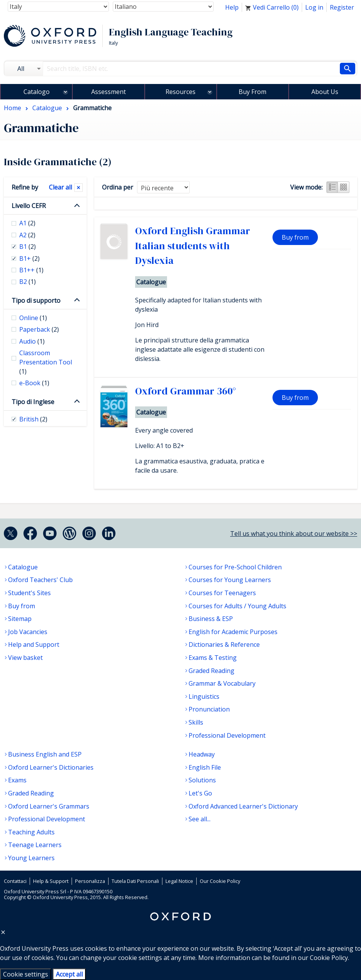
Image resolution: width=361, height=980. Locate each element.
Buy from (295, 237)
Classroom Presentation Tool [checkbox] (46, 362)
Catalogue (23, 567)
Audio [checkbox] (32, 341)
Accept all (69, 974)
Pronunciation (209, 709)
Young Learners (31, 858)
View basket (25, 658)
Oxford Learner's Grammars (49, 806)
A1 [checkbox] (27, 223)
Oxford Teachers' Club (40, 580)
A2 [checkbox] (27, 235)
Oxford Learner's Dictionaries (51, 767)
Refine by (25, 187)
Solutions (202, 780)
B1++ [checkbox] (31, 270)
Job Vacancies (28, 632)
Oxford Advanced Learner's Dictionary (243, 806)
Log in (314, 7)
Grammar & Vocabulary (222, 683)
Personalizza (90, 881)
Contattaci (15, 881)
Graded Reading (211, 671)
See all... (200, 819)
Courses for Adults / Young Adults (237, 606)
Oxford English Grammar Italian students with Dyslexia (193, 246)
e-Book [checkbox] (34, 383)
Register (342, 7)
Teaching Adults (31, 832)
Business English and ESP (45, 754)
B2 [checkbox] (28, 282)
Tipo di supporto (36, 300)
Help (232, 7)
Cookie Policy (329, 958)
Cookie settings (26, 974)
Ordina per (118, 187)
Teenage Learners (35, 845)
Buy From (252, 92)
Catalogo (37, 92)
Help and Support (34, 644)
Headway (202, 754)
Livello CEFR (29, 206)
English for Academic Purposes (233, 632)
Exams (17, 780)
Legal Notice (179, 881)
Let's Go (200, 793)
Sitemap (20, 619)
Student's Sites (29, 593)
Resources (180, 92)
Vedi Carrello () (272, 7)
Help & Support (51, 881)
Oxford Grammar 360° (186, 391)
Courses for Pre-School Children (235, 567)
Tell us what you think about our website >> (294, 534)
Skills (196, 722)
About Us (325, 92)
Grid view (344, 187)
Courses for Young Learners (230, 580)
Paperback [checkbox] (39, 329)
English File (205, 767)
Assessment (109, 92)
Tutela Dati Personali (135, 881)
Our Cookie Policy (220, 881)
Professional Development (227, 735)
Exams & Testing (213, 658)
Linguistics (204, 696)
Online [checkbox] (33, 318)
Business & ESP (211, 619)
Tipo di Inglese (33, 402)
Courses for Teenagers (222, 593)
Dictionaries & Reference (224, 644)
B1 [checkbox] (28, 247)
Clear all (60, 187)
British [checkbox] (33, 419)
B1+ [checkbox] (29, 258)
